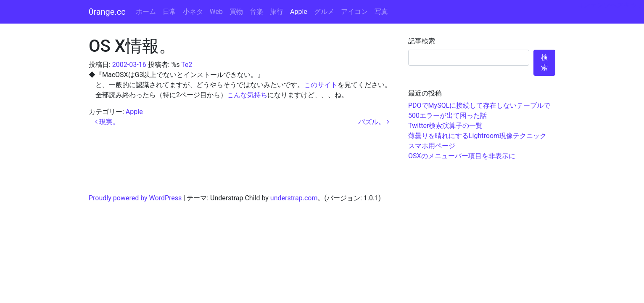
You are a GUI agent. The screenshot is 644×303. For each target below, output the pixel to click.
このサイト (321, 85)
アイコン (354, 12)
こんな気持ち (247, 95)
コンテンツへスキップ (610, 5)
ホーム (146, 12)
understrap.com (294, 198)
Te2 (187, 65)
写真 (381, 12)
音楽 (256, 12)
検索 (544, 62)
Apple (299, 12)
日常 (169, 12)
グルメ (324, 12)
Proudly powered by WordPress (135, 198)
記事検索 (422, 41)
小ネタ (193, 12)
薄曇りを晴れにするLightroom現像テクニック (477, 136)
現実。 (107, 122)
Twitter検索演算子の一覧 (445, 126)
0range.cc (107, 12)
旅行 (277, 12)
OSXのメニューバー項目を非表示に (462, 156)
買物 (236, 12)
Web (216, 12)
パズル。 (374, 122)
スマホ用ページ (432, 146)
